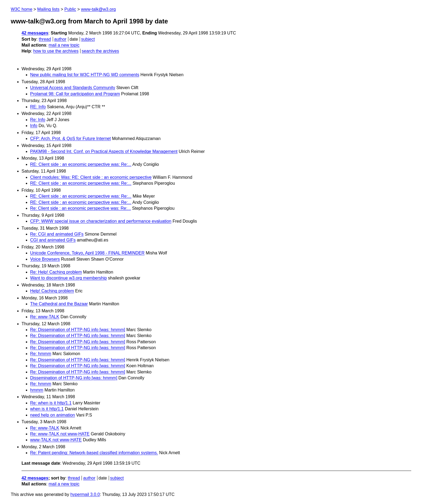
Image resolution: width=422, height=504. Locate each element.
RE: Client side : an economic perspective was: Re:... (81, 164)
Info (34, 126)
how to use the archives (56, 51)
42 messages (35, 33)
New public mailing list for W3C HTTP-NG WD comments (85, 75)
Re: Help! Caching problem (56, 272)
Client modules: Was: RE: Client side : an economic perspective (91, 177)
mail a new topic (64, 45)
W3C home (22, 9)
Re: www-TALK (45, 317)
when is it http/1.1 (47, 409)
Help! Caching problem (52, 291)
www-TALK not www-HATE (56, 440)
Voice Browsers (45, 259)
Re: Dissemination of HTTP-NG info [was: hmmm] (78, 330)
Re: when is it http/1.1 (51, 403)
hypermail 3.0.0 (85, 494)
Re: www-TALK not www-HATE (60, 434)
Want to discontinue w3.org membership (68, 278)
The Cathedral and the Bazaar (59, 304)
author (60, 39)
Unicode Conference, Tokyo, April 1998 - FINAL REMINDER (87, 253)
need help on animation (52, 415)
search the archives (101, 51)
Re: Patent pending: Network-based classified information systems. (94, 453)
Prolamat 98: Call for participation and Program (75, 94)
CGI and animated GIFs (53, 240)
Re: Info (38, 120)
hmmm (37, 390)
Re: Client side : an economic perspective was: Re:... (80, 208)
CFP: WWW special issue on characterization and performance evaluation (101, 221)
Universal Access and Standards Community (73, 88)
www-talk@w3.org (98, 9)
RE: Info (38, 107)
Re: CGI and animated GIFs (57, 234)
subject (88, 39)
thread (45, 39)
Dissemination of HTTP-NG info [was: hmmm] (74, 378)
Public (70, 9)
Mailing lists (48, 9)
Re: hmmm (41, 354)
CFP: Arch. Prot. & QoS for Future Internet (71, 139)
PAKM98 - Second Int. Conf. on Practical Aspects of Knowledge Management (104, 151)
